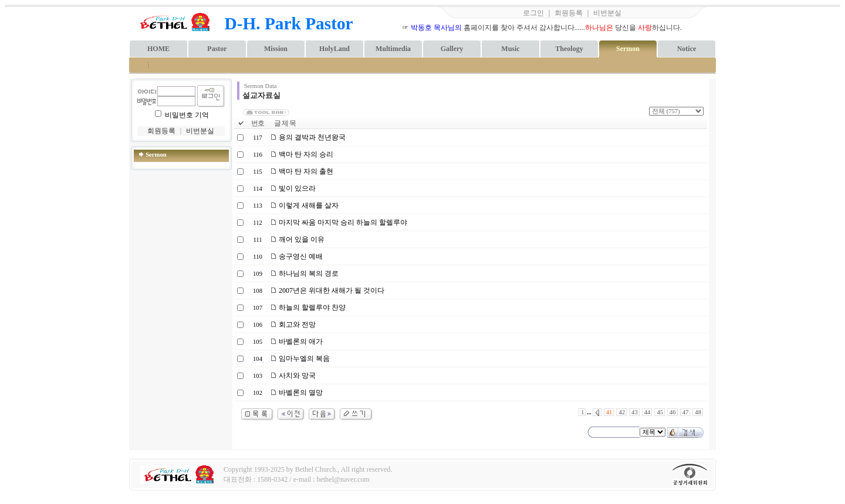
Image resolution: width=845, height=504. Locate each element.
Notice (687, 49)
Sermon (628, 49)
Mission (276, 49)
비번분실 (607, 13)
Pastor (217, 49)
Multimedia (393, 49)
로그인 (533, 13)
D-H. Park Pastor (289, 23)
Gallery (452, 49)
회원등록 (569, 13)
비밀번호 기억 (187, 115)
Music (510, 49)
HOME (158, 49)
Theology (569, 49)
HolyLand (334, 49)
